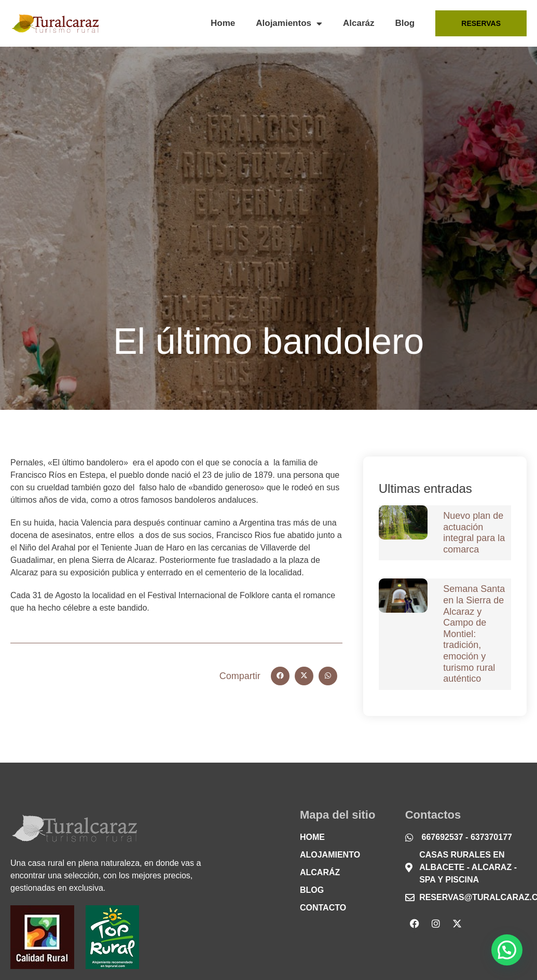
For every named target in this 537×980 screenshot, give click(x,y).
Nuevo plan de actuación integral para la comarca (474, 533)
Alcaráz (359, 23)
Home (223, 23)
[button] (280, 676)
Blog (405, 23)
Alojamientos (289, 24)
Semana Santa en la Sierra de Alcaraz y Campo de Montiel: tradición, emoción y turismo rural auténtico (474, 634)
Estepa (92, 475)
